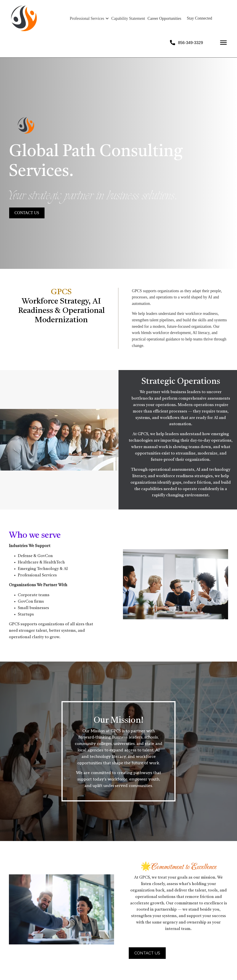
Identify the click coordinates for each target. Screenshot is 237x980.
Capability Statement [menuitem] (128, 18)
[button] (107, 18)
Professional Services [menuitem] (87, 18)
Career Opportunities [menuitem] (164, 18)
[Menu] (223, 43)
